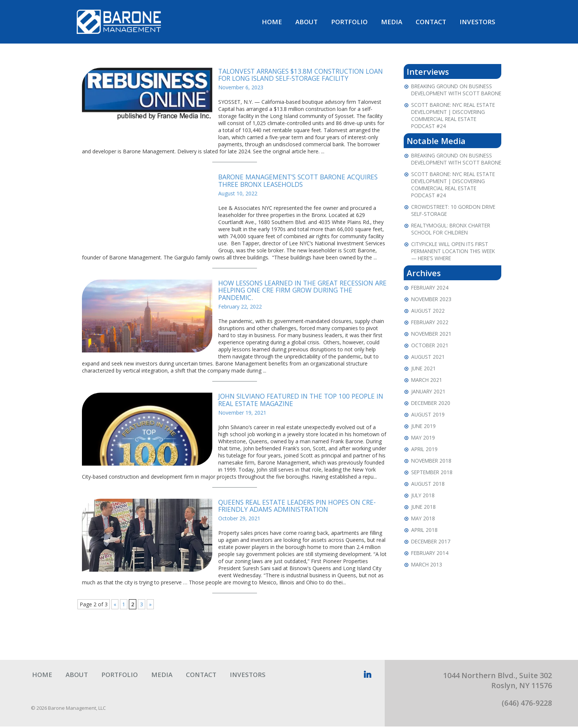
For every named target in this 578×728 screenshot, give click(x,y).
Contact (431, 23)
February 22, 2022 (240, 308)
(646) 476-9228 (527, 704)
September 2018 (433, 488)
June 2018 (424, 522)
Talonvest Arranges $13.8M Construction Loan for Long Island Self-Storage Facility (297, 76)
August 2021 (428, 372)
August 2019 (428, 430)
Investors (477, 23)
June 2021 (424, 384)
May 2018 (423, 534)
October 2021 (430, 361)
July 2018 (423, 511)
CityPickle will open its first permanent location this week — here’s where (456, 267)
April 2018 (425, 545)
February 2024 (431, 303)
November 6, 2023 (241, 89)
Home (272, 23)
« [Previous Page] (115, 606)
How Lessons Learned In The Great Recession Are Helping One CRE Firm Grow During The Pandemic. (300, 292)
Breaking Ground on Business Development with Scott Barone (455, 95)
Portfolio (349, 23)
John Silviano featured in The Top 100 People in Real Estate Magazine (300, 401)
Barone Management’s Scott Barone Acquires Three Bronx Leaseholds (302, 182)
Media (392, 23)
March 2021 (427, 395)
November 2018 (432, 476)
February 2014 (431, 569)
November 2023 (432, 315)
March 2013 (427, 580)
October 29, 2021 (239, 520)
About (307, 23)
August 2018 (428, 499)
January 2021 (429, 407)
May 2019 (423, 453)
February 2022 (431, 338)
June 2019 (424, 442)
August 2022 (428, 326)
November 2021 (432, 349)
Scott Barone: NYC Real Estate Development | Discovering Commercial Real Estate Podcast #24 (455, 124)
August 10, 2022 (238, 195)
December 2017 (432, 557)
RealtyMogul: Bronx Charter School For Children (453, 245)
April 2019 (425, 465)
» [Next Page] (150, 606)
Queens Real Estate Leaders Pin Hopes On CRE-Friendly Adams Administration (301, 507)
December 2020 (432, 419)
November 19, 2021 (242, 414)
